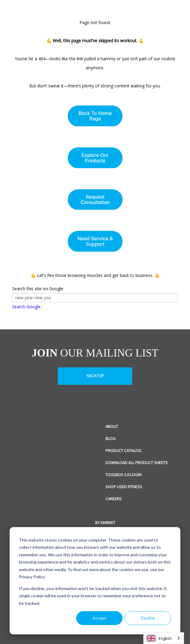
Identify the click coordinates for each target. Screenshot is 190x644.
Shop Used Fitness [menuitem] (124, 487)
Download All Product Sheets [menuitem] (137, 463)
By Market (22, 523)
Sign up (95, 376)
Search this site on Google (38, 289)
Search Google (26, 307)
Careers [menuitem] (114, 499)
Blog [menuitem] (111, 438)
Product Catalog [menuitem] (123, 451)
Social (112, 523)
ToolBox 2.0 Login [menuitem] (123, 475)
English (159, 638)
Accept (99, 618)
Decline (148, 618)
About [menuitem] (112, 426)
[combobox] (164, 638)
